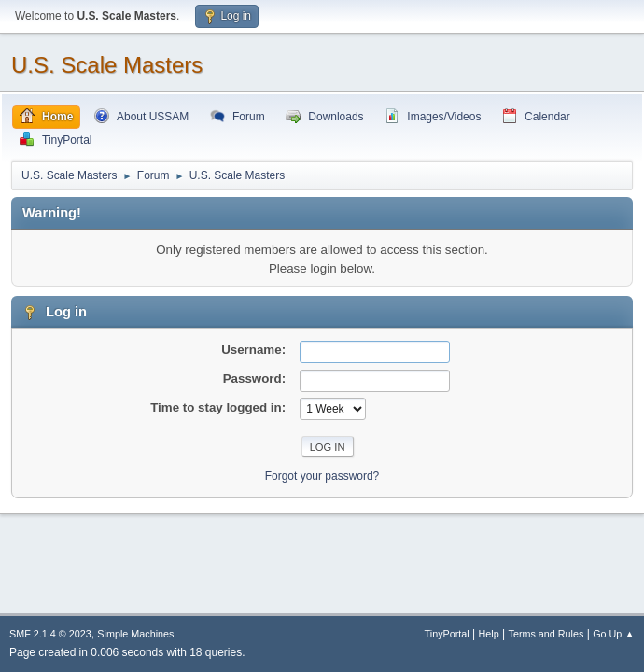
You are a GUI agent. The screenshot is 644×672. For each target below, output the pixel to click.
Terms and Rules (546, 634)
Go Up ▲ (614, 634)
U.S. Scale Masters (107, 65)
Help (489, 634)
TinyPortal (447, 634)
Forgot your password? (322, 476)
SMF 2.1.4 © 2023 (50, 634)
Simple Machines (135, 634)
